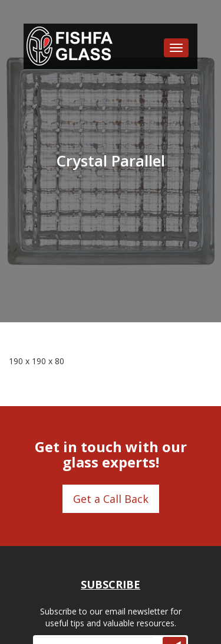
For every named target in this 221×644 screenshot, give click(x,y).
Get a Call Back (111, 499)
